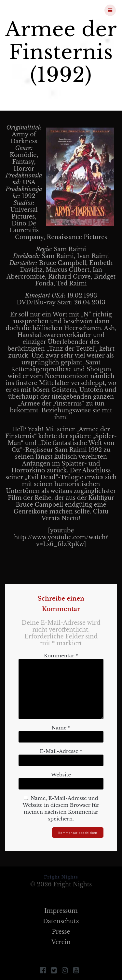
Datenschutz (61, 921)
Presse (61, 932)
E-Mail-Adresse (61, 751)
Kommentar (61, 656)
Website (61, 775)
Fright (40, 10)
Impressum (61, 911)
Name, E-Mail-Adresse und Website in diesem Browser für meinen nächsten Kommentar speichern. (61, 808)
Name (61, 728)
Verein (61, 942)
